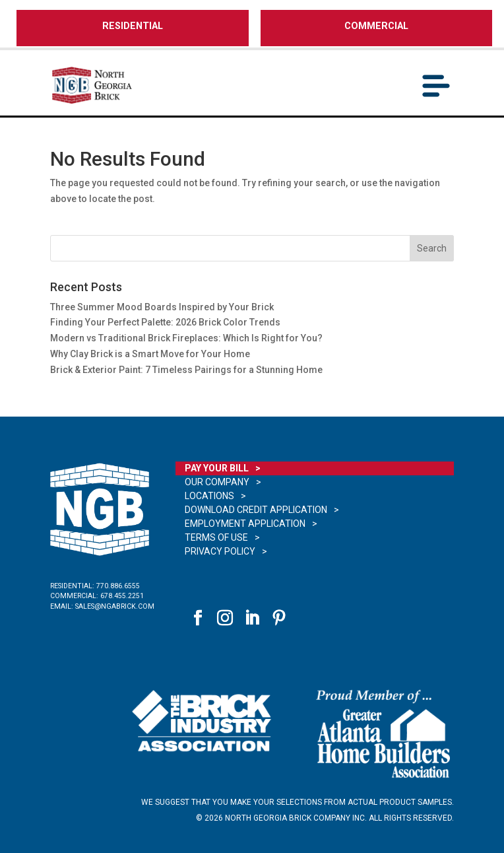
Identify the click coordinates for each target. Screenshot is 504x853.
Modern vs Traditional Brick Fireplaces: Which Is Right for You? (186, 338)
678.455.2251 (122, 596)
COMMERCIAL (376, 26)
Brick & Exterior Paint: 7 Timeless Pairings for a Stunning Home (186, 370)
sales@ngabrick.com (115, 606)
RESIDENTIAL (133, 26)
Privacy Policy (220, 551)
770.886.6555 (118, 586)
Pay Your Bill (217, 468)
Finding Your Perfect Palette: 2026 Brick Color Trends (165, 322)
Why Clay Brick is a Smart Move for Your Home (150, 354)
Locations (209, 496)
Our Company (217, 482)
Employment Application (245, 524)
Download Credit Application (256, 510)
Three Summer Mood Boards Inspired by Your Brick (163, 307)
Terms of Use (216, 537)
